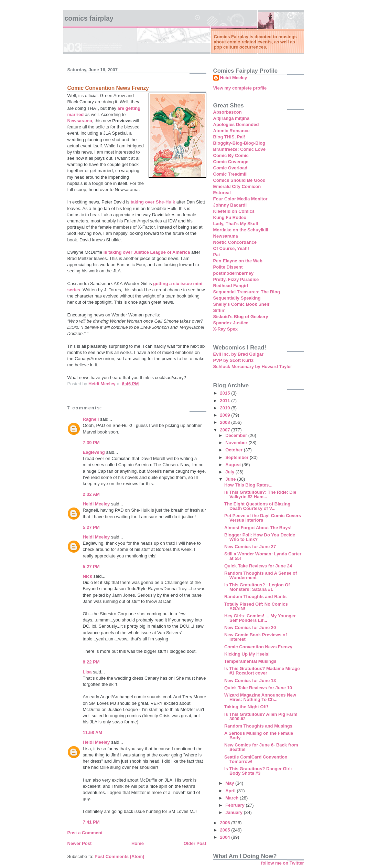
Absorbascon (228, 112)
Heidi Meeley (96, 504)
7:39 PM (91, 443)
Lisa (87, 672)
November (237, 443)
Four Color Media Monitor (240, 199)
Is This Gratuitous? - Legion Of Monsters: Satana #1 (257, 587)
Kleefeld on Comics (234, 211)
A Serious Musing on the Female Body (259, 735)
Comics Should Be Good (239, 180)
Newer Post (80, 843)
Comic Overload (230, 168)
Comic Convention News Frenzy (258, 647)
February (235, 805)
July (230, 472)
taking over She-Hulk (153, 202)
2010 (226, 408)
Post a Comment (85, 833)
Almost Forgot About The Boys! (258, 528)
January (234, 812)
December (237, 435)
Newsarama (80, 121)
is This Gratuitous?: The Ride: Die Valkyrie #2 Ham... (260, 494)
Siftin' (219, 310)
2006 (226, 823)
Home (138, 843)
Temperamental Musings (250, 661)
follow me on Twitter (283, 863)
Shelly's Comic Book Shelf (241, 304)
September (238, 457)
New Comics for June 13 (250, 681)
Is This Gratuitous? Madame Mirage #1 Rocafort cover (262, 671)
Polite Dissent (228, 267)
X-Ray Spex (226, 329)
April (231, 791)
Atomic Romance (231, 131)
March (233, 798)
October (234, 450)
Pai (217, 255)
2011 (226, 401)
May (230, 783)
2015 (226, 393)
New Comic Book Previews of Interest (256, 637)
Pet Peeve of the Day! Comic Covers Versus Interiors (263, 518)
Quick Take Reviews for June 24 (258, 566)
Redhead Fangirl (231, 286)
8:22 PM (91, 662)
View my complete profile (240, 88)
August (234, 465)
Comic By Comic (231, 155)
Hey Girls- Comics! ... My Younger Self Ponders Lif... (260, 618)
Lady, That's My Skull (236, 224)
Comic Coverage (231, 162)
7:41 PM (91, 822)
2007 (226, 430)
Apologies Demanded (236, 124)
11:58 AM (93, 733)
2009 (226, 415)
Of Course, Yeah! (231, 248)
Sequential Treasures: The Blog (247, 292)
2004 (226, 837)
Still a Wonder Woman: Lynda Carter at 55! (263, 556)
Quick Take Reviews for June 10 (258, 688)
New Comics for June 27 (250, 547)
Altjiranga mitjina (231, 118)
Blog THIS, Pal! (229, 137)
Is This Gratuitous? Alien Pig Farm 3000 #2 (261, 717)
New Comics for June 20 (250, 628)
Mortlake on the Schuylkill (241, 230)
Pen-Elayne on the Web (238, 261)
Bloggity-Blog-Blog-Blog (239, 143)
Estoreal (222, 193)
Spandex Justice (231, 323)
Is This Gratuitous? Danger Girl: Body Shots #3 (258, 771)
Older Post (195, 843)
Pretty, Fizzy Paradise (236, 279)
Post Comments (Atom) (119, 856)
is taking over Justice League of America (147, 252)
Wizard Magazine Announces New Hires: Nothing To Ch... (260, 697)
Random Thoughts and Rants (255, 597)
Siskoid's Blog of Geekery (241, 317)
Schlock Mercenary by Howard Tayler (253, 367)
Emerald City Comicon (237, 186)
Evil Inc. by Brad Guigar (239, 354)
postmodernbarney (234, 273)
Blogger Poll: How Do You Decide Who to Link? (260, 537)
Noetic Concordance (235, 242)
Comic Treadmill (230, 174)
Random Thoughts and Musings (258, 726)
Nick (88, 576)
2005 (226, 830)
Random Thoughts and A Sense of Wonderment (261, 575)
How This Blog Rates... (248, 485)
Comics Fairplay (89, 18)
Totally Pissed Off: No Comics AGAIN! (256, 606)
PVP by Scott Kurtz (234, 360)
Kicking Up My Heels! (247, 654)
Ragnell (91, 419)
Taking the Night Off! (246, 707)
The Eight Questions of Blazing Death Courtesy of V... (257, 506)
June (231, 479)
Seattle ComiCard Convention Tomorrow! (256, 759)
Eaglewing (94, 452)
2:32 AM (91, 494)
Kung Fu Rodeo (230, 217)
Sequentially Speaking (237, 298)
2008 (226, 422)
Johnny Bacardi (230, 205)
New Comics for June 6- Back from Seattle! (261, 747)
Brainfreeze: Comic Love (239, 149)
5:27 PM (91, 527)
